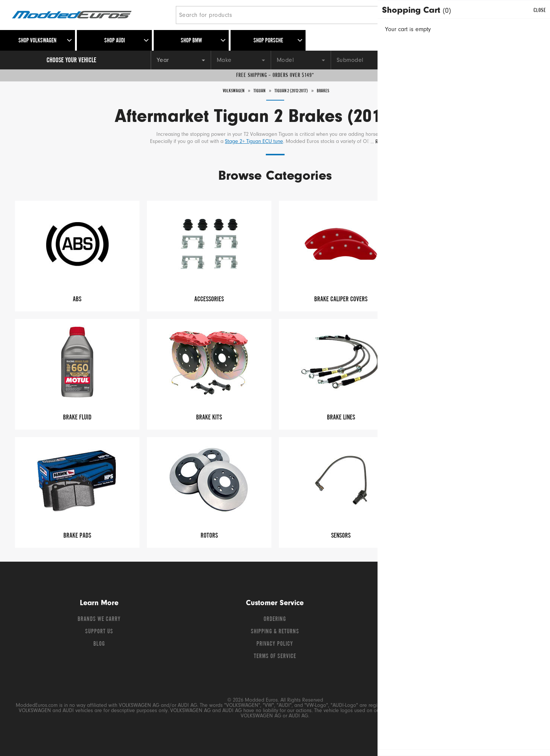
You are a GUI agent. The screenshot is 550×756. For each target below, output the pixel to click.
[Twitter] (445, 621)
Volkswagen (226, 91)
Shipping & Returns (275, 632)
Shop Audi (115, 41)
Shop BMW (191, 41)
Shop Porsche (268, 41)
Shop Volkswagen (37, 41)
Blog (99, 644)
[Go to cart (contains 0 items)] (528, 15)
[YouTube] (458, 621)
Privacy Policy (275, 644)
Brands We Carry (99, 619)
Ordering (275, 619)
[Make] (241, 60)
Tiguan (255, 91)
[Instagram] (471, 621)
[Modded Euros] (91, 15)
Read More (388, 142)
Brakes (332, 91)
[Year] (181, 60)
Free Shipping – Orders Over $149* (275, 75)
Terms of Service (275, 657)
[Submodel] (361, 60)
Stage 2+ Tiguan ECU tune (254, 142)
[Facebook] (431, 621)
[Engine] (421, 60)
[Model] (301, 60)
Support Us (99, 632)
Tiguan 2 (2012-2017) (293, 91)
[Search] (417, 15)
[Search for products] (291, 15)
